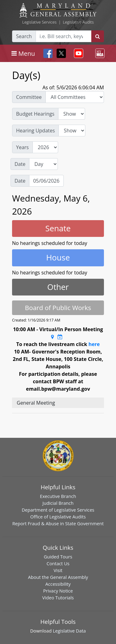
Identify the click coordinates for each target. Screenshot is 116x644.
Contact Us (58, 563)
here (94, 344)
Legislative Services (39, 22)
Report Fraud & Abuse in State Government (58, 523)
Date (20, 164)
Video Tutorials (58, 597)
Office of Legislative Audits (58, 517)
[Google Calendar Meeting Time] (60, 337)
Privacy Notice (58, 591)
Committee (29, 97)
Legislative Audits (78, 22)
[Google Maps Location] (52, 337)
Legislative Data (69, 631)
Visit (58, 570)
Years (22, 147)
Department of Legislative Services (58, 510)
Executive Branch (58, 496)
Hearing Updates (35, 131)
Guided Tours (58, 557)
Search (24, 36)
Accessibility (58, 584)
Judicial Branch (58, 503)
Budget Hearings (35, 114)
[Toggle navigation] (23, 53)
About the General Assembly (58, 577)
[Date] (46, 181)
